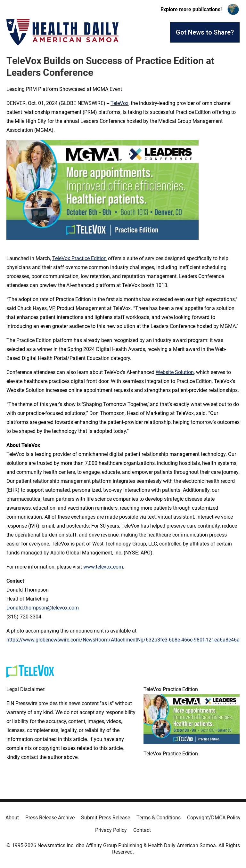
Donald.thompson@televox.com (43, 608)
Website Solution (175, 372)
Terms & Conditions (159, 818)
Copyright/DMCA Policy (214, 818)
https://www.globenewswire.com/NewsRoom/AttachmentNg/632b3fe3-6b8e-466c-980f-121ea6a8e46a (123, 640)
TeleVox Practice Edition (79, 258)
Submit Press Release (106, 818)
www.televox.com (103, 567)
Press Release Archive (50, 818)
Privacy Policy (111, 830)
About (12, 818)
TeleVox (119, 103)
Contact (142, 830)
